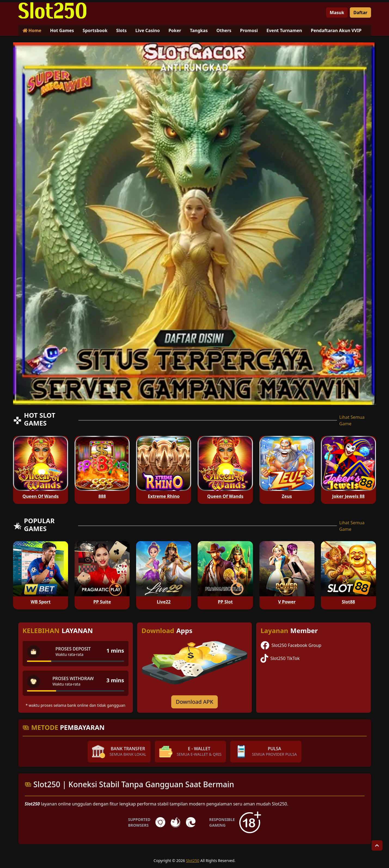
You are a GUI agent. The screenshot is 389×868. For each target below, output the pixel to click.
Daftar (360, 13)
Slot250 (193, 861)
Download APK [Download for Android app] (195, 702)
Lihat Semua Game (352, 420)
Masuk (337, 13)
